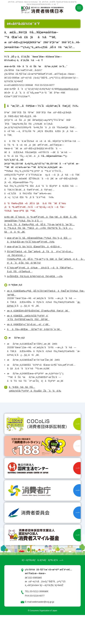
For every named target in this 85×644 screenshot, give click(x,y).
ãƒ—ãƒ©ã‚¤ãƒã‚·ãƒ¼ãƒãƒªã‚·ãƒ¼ (40, 560)
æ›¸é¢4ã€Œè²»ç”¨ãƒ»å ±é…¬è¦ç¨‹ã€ (29, 324)
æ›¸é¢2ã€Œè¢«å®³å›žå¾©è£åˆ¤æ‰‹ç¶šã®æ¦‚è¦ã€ (38, 311)
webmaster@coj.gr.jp (43, 602)
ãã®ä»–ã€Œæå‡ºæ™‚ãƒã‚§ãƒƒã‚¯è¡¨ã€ (34, 329)
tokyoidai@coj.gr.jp (68, 89)
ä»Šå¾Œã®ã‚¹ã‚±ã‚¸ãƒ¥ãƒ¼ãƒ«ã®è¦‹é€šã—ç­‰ (35, 276)
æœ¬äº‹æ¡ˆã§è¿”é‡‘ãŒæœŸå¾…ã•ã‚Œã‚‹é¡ (34, 247)
